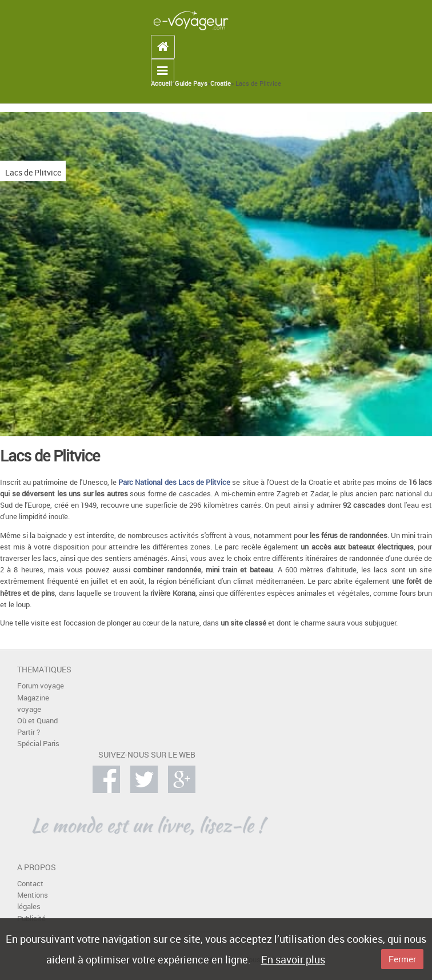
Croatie (221, 83)
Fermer (402, 959)
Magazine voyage (33, 704)
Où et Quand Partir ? (37, 726)
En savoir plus (293, 959)
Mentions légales (33, 901)
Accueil (161, 83)
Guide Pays (191, 83)
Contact (30, 884)
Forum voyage (41, 686)
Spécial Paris (38, 744)
